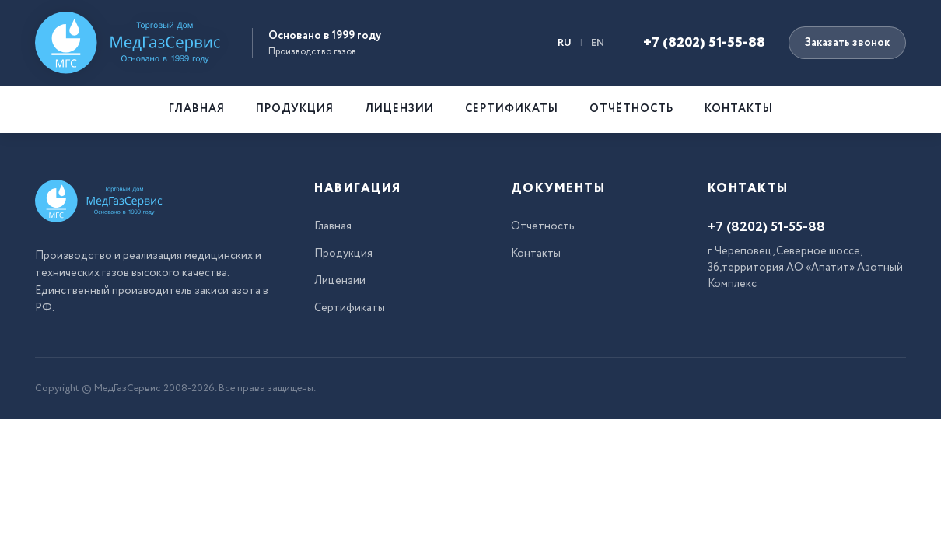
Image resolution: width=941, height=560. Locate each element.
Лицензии (399, 109)
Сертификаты (512, 109)
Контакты (739, 109)
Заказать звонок (847, 43)
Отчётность (631, 109)
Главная (197, 109)
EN (598, 43)
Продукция (295, 109)
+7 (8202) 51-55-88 (704, 43)
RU (565, 43)
